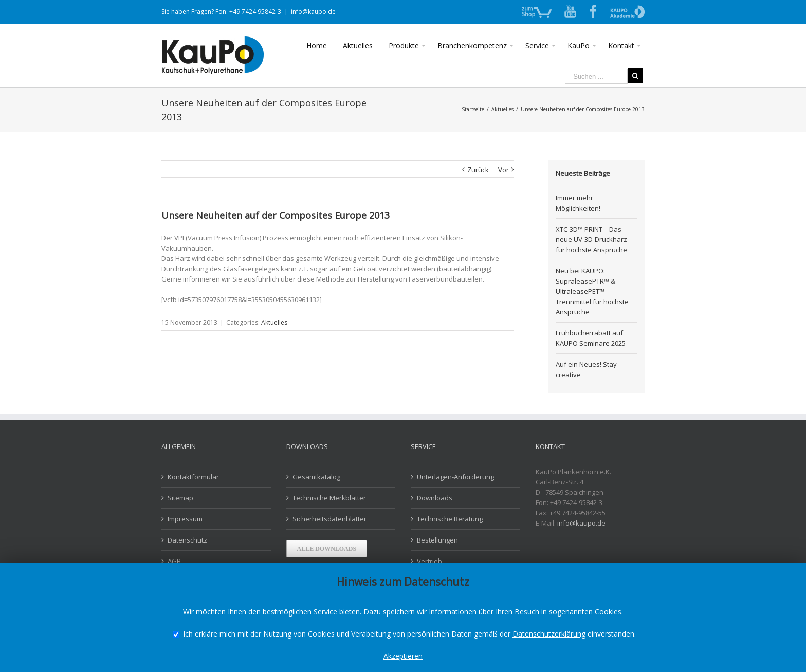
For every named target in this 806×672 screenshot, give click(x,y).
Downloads (435, 498)
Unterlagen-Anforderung (455, 477)
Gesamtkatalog (316, 477)
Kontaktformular (193, 477)
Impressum (185, 519)
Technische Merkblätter (329, 498)
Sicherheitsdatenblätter (329, 519)
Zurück (478, 170)
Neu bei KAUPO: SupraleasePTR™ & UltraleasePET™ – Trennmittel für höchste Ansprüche (592, 291)
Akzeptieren (403, 656)
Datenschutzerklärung (549, 634)
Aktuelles (274, 322)
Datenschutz (187, 540)
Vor (503, 170)
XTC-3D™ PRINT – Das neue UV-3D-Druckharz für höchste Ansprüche (591, 239)
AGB (174, 561)
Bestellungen (437, 540)
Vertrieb (429, 561)
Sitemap (180, 498)
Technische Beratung (450, 519)
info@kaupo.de (313, 12)
